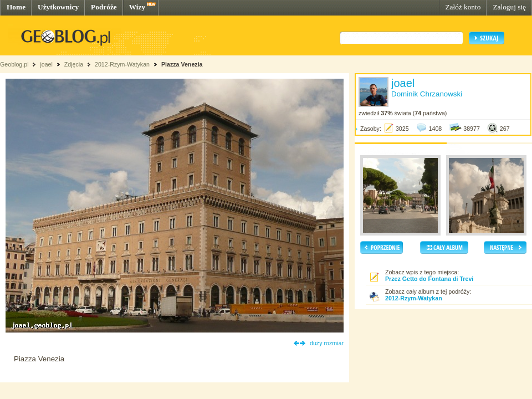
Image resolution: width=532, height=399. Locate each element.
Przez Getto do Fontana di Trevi (429, 279)
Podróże (104, 7)
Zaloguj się (509, 7)
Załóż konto (463, 7)
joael (46, 64)
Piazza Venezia (182, 64)
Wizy (137, 7)
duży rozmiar (327, 343)
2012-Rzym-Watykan (122, 64)
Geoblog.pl (14, 64)
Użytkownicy (58, 7)
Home (16, 7)
